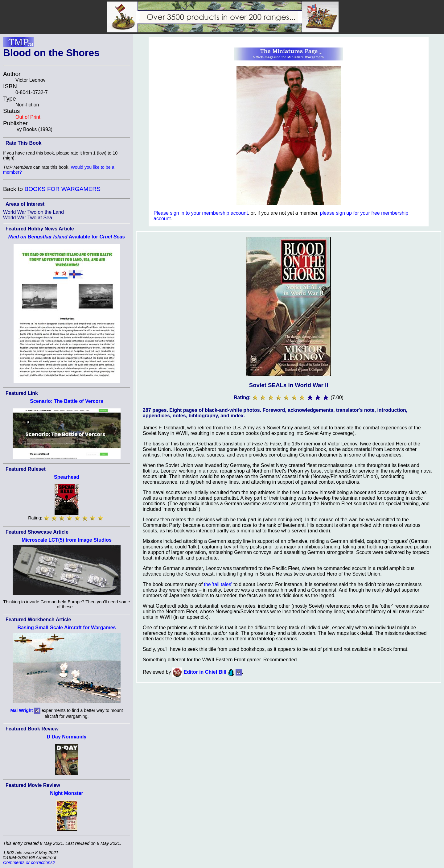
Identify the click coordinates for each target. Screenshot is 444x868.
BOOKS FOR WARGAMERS (62, 189)
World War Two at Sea (28, 218)
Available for (67, 237)
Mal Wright (21, 710)
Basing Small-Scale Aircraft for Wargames (67, 628)
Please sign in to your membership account (201, 213)
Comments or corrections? (29, 862)
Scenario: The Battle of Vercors (66, 401)
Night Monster (67, 793)
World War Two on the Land (33, 212)
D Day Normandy (67, 737)
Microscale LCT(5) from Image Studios (67, 540)
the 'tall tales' (218, 584)
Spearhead (67, 477)
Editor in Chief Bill (205, 672)
